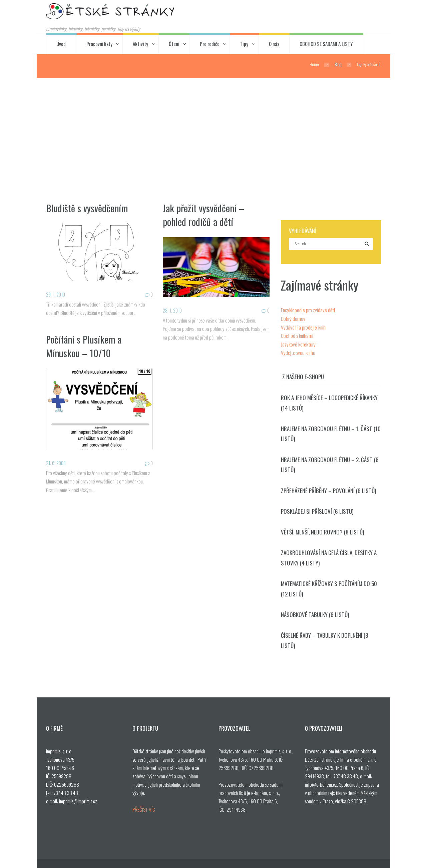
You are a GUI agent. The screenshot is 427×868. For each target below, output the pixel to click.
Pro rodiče (210, 43)
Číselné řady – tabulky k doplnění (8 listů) (331, 630)
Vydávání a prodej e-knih (303, 326)
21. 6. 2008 (57, 462)
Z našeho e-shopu (303, 375)
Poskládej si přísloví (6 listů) (315, 508)
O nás (274, 43)
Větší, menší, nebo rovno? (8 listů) (321, 528)
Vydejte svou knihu (297, 351)
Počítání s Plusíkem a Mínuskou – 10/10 (84, 345)
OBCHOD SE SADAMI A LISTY (326, 43)
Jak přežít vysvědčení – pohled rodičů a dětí (204, 214)
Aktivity (140, 43)
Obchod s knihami (296, 334)
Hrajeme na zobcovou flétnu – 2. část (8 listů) (328, 462)
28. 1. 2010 (173, 310)
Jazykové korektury (298, 343)
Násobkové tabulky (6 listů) (313, 610)
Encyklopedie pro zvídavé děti (308, 309)
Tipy (244, 43)
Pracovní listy (99, 43)
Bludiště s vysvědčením (87, 207)
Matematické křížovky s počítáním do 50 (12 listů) (328, 584)
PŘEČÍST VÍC (143, 793)
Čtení (174, 43)
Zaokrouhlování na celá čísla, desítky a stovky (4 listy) (327, 554)
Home (314, 64)
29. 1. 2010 (57, 294)
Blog (338, 64)
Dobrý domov (293, 318)
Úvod (61, 43)
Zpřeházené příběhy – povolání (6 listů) (327, 487)
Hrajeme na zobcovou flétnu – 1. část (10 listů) (329, 431)
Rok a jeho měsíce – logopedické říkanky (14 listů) (328, 401)
